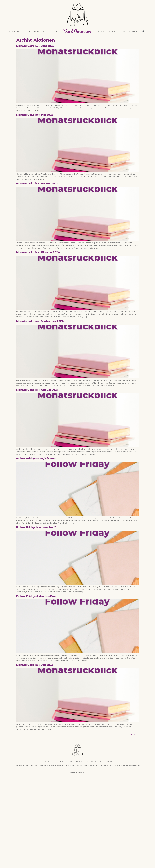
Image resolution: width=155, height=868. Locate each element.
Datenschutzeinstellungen (99, 761)
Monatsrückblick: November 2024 (39, 184)
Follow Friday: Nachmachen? (36, 527)
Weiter (135, 734)
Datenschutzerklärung (70, 761)
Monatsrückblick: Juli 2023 (34, 665)
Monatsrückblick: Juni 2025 (35, 46)
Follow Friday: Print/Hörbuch (36, 459)
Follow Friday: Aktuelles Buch (37, 596)
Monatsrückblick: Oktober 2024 (38, 252)
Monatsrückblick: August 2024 (37, 390)
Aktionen (33, 31)
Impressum (50, 761)
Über (101, 31)
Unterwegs (50, 31)
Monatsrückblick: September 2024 (40, 321)
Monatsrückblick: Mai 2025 (35, 115)
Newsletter (130, 31)
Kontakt (113, 31)
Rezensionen (16, 31)
